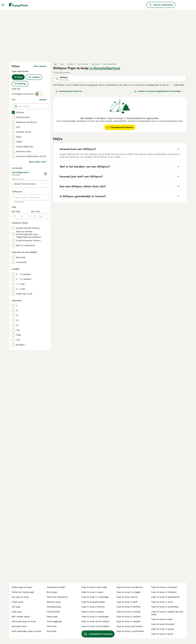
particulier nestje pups (23, 592)
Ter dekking (20, 84)
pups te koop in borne (162, 634)
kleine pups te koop (22, 587)
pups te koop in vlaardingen (95, 617)
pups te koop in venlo (162, 602)
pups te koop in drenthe (128, 607)
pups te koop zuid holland (129, 626)
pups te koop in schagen (129, 592)
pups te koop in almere (93, 607)
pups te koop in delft (127, 602)
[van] (22, 216)
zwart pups (52, 617)
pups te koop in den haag (94, 587)
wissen (43, 100)
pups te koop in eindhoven (130, 587)
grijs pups (17, 612)
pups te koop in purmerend (130, 631)
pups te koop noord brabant (95, 626)
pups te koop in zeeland (128, 617)
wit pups (16, 607)
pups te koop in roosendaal (95, 597)
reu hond (51, 631)
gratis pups (17, 602)
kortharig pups (54, 607)
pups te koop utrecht (127, 597)
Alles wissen (40, 66)
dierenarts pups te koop (24, 621)
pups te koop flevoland (163, 624)
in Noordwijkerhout (105, 68)
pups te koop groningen (93, 602)
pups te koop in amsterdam (165, 607)
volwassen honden (56, 587)
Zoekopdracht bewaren (69, 91)
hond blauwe (53, 612)
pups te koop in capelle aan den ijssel (167, 613)
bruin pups (52, 592)
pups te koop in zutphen (129, 621)
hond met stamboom (57, 597)
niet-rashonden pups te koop (26, 631)
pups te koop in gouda (93, 612)
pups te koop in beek (162, 619)
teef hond (52, 626)
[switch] (39, 94)
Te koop (18, 77)
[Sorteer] (159, 91)
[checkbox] (13, 112)
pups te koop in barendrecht (165, 597)
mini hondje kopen (21, 617)
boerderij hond (19, 626)
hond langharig (54, 621)
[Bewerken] (45, 174)
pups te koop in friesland (164, 592)
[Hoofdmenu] (3, 5)
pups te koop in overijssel (164, 587)
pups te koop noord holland (95, 621)
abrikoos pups (54, 602)
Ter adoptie (34, 77)
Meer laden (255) (38, 162)
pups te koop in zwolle (163, 629)
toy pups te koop (20, 597)
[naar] (41, 216)
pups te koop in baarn (92, 592)
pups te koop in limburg (128, 612)
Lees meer (179, 85)
